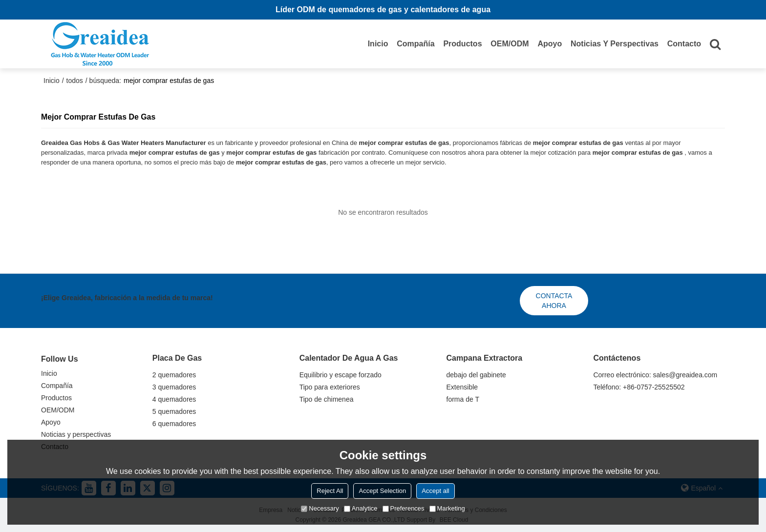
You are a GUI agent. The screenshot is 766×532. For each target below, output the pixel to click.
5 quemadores (174, 411)
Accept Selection (382, 491)
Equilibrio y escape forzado (340, 375)
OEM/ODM (510, 44)
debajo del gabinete (476, 375)
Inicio (378, 44)
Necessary (320, 508)
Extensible (462, 387)
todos (75, 81)
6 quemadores (174, 424)
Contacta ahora (554, 301)
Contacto (684, 44)
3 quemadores (174, 387)
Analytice (361, 508)
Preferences (404, 508)
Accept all (435, 491)
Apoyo (550, 44)
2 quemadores (174, 375)
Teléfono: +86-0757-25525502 (639, 387)
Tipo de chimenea (327, 399)
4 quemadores (174, 399)
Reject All (330, 491)
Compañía (415, 44)
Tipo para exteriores (330, 387)
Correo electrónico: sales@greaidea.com (655, 375)
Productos (462, 44)
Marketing (447, 508)
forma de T (463, 399)
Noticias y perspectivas (615, 44)
